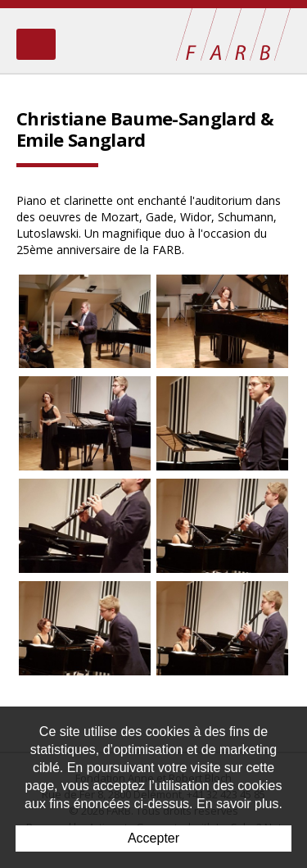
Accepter (153, 838)
